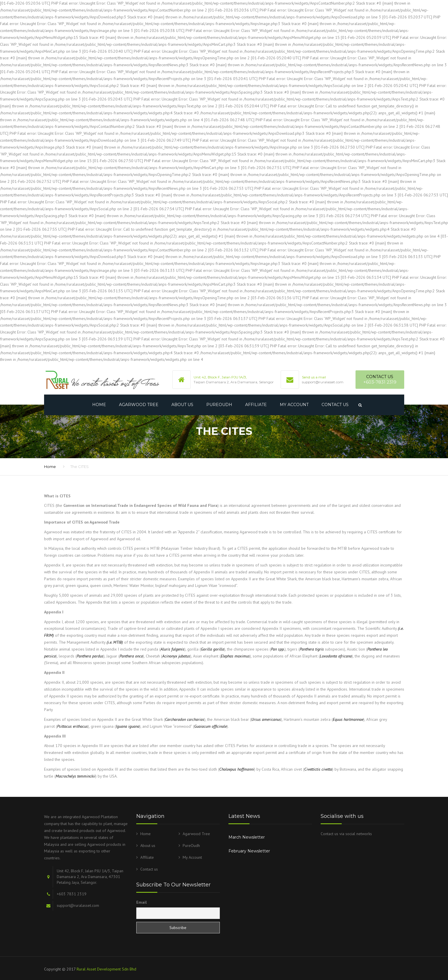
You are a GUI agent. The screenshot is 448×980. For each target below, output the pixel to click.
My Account (294, 405)
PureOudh (219, 405)
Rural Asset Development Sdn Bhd (106, 969)
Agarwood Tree (139, 405)
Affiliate (256, 405)
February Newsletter (249, 851)
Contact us (335, 405)
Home (99, 405)
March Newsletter (247, 837)
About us (182, 405)
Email (141, 902)
